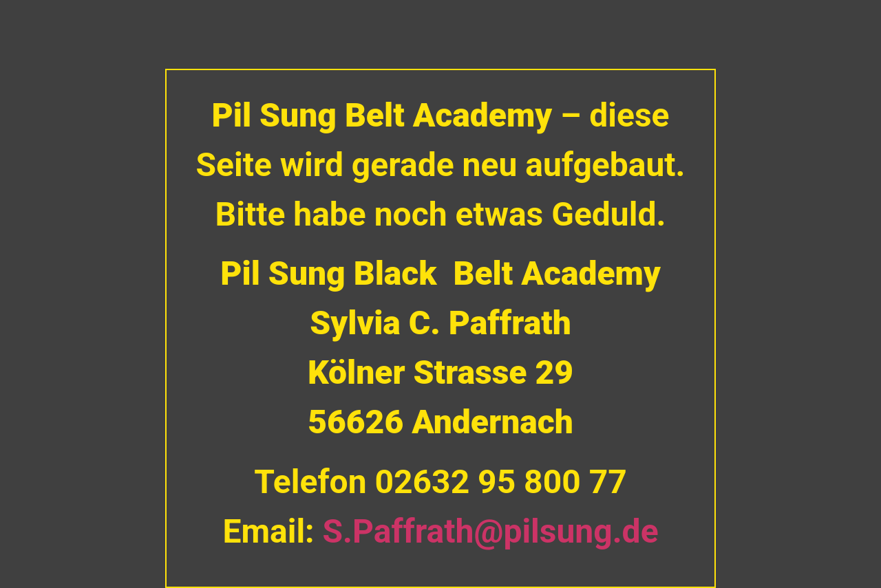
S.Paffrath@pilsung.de (491, 531)
